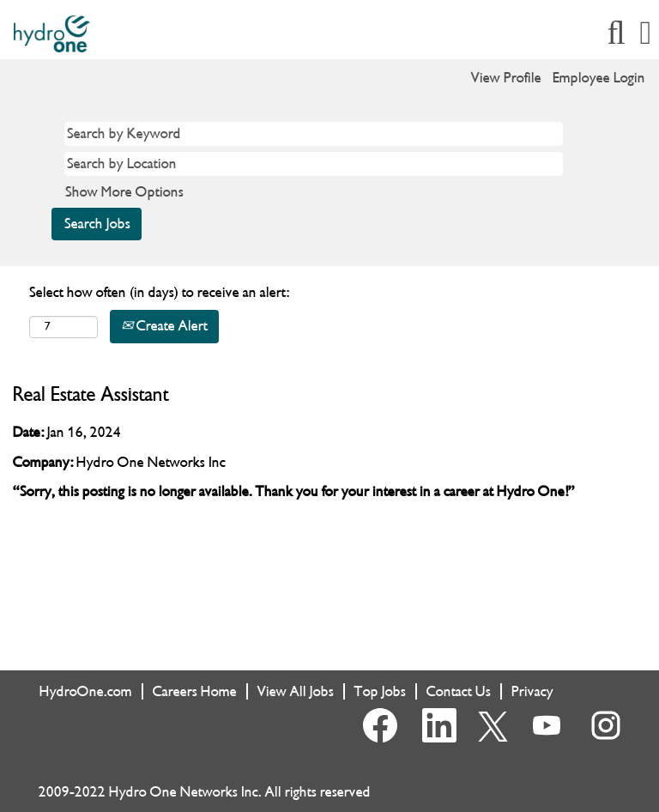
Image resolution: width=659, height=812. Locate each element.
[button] (646, 34)
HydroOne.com (86, 691)
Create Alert (164, 326)
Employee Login (599, 78)
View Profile (506, 78)
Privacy (532, 691)
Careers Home (195, 691)
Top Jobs (380, 691)
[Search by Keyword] (314, 134)
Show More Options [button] (124, 192)
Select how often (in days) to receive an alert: (159, 292)
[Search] (616, 34)
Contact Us (459, 691)
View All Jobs (296, 691)
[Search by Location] (314, 164)
